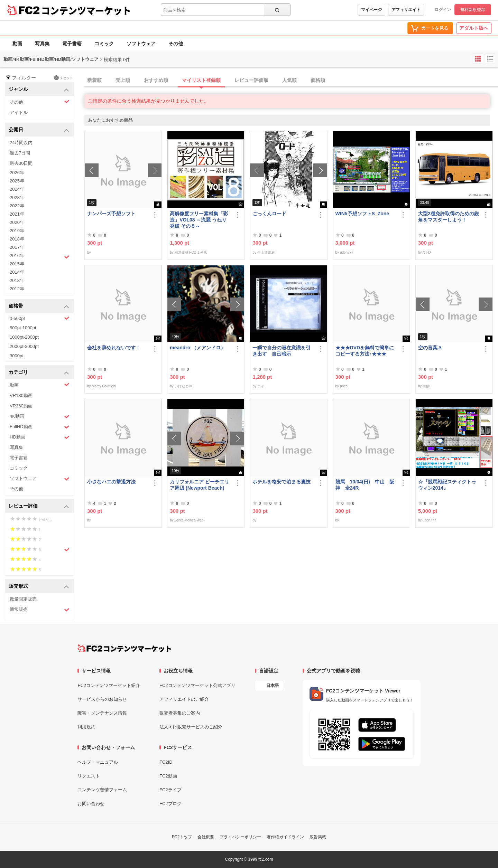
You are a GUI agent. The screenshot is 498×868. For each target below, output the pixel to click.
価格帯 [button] (39, 306)
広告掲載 (318, 837)
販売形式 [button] (39, 587)
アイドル (19, 112)
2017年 (17, 247)
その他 (176, 44)
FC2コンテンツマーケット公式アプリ (197, 685)
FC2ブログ (170, 804)
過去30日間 (21, 163)
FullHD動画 (40, 427)
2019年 (17, 231)
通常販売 (40, 610)
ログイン (443, 10)
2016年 (40, 256)
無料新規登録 (473, 10)
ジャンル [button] (39, 90)
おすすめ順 (156, 80)
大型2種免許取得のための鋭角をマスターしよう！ (449, 217)
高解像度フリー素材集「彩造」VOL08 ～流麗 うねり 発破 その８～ (199, 220)
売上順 (123, 80)
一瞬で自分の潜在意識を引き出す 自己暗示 (282, 351)
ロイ (261, 386)
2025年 (17, 181)
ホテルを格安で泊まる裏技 (282, 482)
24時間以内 (21, 143)
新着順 (94, 80)
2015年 (17, 264)
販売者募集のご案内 (180, 713)
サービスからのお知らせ (102, 699)
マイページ (371, 10)
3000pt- (17, 356)
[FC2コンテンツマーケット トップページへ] (124, 648)
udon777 (347, 252)
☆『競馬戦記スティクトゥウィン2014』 (447, 485)
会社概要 (206, 837)
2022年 (17, 206)
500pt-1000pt (23, 328)
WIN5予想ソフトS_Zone (362, 214)
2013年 (17, 280)
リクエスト (89, 776)
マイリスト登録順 (201, 80)
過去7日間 (20, 153)
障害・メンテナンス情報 (102, 713)
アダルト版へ (474, 28)
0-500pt (40, 318)
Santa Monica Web (189, 520)
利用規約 (86, 727)
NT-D (427, 252)
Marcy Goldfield (104, 386)
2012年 (17, 289)
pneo (344, 386)
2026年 (17, 173)
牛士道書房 (266, 252)
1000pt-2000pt (24, 337)
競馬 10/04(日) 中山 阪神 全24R (365, 485)
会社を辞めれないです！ (114, 348)
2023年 (17, 197)
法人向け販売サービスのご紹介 (191, 727)
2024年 (17, 189)
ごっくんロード (269, 214)
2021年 (17, 214)
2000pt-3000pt (24, 346)
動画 (17, 44)
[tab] (291, 81)
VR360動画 (21, 406)
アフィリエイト (406, 10)
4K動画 (40, 417)
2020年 (17, 222)
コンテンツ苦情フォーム (102, 790)
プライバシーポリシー (240, 837)
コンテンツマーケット (86, 10)
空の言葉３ (430, 348)
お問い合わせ (91, 804)
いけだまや (183, 386)
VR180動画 (21, 395)
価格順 (318, 80)
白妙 (426, 386)
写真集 (42, 44)
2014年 (17, 272)
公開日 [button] (39, 130)
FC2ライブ (170, 790)
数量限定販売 (23, 599)
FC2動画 (168, 776)
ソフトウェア (141, 44)
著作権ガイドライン (285, 837)
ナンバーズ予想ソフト (111, 214)
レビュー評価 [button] (39, 506)
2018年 (17, 239)
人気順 (289, 80)
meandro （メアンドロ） (198, 348)
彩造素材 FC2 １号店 (191, 252)
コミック (104, 44)
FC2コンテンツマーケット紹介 (109, 685)
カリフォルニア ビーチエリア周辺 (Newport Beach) (200, 485)
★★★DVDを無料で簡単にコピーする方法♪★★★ (365, 351)
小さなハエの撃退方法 (111, 482)
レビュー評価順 (251, 80)
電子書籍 (72, 44)
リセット (63, 78)
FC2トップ (182, 837)
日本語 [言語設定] (273, 686)
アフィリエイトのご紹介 (184, 699)
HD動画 (40, 437)
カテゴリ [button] (39, 373)
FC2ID (166, 762)
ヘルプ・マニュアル (98, 762)
